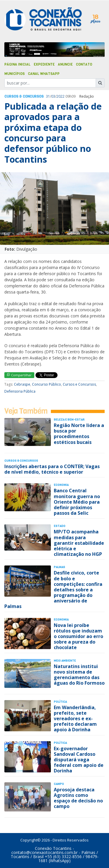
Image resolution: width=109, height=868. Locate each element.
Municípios (15, 74)
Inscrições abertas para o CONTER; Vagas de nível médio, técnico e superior (52, 469)
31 (48, 96)
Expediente (44, 64)
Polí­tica (60, 702)
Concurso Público (47, 384)
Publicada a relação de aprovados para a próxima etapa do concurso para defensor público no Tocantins (53, 133)
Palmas (59, 567)
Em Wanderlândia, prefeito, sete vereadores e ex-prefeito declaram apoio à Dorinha (75, 719)
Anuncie (65, 64)
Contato (84, 64)
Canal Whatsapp (44, 74)
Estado (60, 526)
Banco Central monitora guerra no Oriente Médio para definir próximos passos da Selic (77, 502)
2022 (60, 96)
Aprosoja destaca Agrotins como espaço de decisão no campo (78, 798)
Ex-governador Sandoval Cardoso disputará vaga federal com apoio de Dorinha (79, 760)
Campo (59, 784)
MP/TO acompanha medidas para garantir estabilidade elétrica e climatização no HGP (79, 543)
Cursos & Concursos (24, 96)
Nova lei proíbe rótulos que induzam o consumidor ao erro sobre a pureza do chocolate (78, 636)
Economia (61, 485)
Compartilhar (19, 375)
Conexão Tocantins (53, 848)
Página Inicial (17, 64)
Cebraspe (22, 384)
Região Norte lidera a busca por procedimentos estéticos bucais (79, 434)
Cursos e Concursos (79, 384)
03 (53, 96)
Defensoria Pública (20, 391)
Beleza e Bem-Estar (69, 420)
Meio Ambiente (65, 661)
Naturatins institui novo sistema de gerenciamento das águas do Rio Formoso (79, 675)
